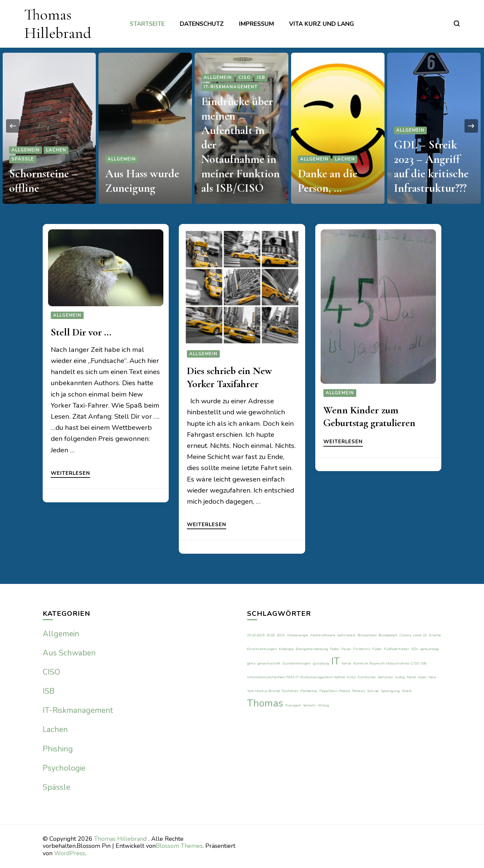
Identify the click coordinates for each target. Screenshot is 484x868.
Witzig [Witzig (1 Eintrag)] (324, 705)
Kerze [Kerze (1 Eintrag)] (347, 663)
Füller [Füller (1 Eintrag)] (377, 649)
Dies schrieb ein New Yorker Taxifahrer (229, 377)
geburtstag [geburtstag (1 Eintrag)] (430, 649)
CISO (244, 78)
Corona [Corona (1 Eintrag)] (405, 635)
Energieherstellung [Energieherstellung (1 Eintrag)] (312, 649)
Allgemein (26, 150)
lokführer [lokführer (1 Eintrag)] (386, 677)
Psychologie (64, 768)
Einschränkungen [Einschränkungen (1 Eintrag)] (262, 649)
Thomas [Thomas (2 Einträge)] (265, 703)
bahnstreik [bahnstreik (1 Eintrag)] (347, 635)
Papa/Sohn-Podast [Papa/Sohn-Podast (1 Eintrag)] (335, 691)
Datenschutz (202, 24)
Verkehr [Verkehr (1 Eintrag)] (309, 705)
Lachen (56, 150)
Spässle (23, 159)
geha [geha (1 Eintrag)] (251, 663)
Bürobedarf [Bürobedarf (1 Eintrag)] (388, 635)
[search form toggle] (457, 24)
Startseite (147, 24)
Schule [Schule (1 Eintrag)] (373, 691)
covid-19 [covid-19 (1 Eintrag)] (420, 635)
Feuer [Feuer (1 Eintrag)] (346, 649)
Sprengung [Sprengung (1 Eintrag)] (390, 691)
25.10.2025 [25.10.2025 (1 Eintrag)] (256, 635)
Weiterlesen (70, 473)
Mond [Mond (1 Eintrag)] (411, 677)
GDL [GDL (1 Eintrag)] (415, 649)
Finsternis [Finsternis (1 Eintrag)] (362, 649)
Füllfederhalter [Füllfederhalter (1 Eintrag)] (396, 649)
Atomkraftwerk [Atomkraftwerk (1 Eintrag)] (323, 635)
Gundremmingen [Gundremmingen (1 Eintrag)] (297, 663)
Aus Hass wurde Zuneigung (142, 181)
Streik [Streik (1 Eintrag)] (407, 691)
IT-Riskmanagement (231, 87)
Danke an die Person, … (328, 181)
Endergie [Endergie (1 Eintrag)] (286, 649)
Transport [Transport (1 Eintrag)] (293, 705)
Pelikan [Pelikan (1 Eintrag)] (359, 691)
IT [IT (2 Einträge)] (335, 661)
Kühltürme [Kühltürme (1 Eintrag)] (367, 677)
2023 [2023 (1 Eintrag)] (281, 635)
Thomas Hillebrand (58, 24)
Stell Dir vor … (81, 332)
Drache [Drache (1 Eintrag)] (435, 635)
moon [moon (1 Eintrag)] (422, 677)
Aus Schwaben (69, 653)
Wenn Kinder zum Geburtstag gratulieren (369, 417)
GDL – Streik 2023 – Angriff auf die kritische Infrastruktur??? (431, 166)
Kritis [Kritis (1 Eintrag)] (351, 677)
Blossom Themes (179, 846)
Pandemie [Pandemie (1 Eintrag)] (309, 691)
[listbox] (242, 126)
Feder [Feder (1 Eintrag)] (335, 649)
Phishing (58, 749)
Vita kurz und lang (321, 24)
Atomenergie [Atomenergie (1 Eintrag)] (297, 635)
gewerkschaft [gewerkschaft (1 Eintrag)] (269, 663)
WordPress (70, 853)
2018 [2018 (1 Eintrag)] (271, 635)
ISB (261, 78)
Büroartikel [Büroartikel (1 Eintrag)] (367, 635)
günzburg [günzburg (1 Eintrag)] (321, 663)
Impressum (256, 24)
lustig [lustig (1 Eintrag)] (400, 677)
